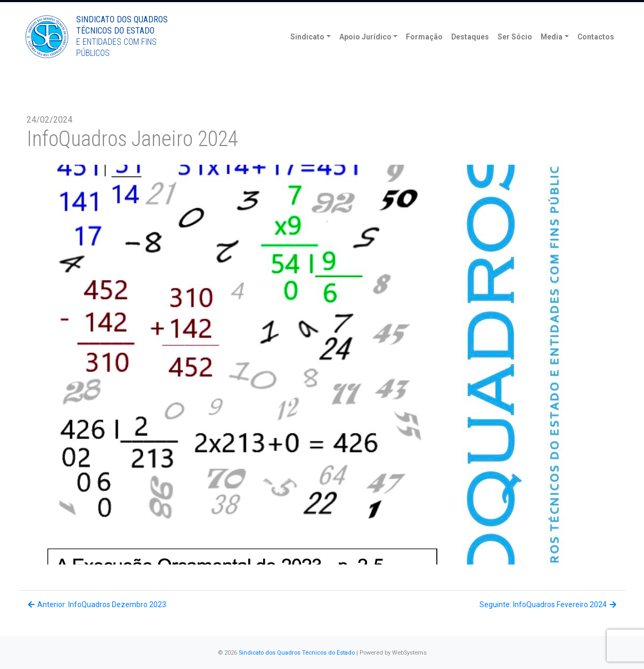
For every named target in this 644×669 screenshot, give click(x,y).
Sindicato (307, 53)
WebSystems (409, 653)
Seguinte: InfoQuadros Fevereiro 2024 (549, 604)
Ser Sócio (515, 53)
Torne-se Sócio (538, 9)
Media (552, 53)
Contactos (596, 53)
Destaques (470, 53)
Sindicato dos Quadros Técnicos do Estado (297, 653)
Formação (424, 53)
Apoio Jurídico (365, 53)
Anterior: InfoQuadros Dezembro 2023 (97, 604)
